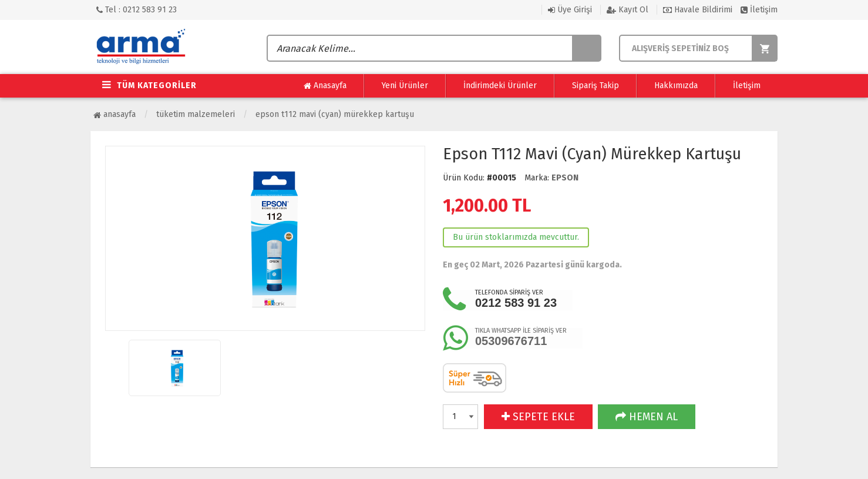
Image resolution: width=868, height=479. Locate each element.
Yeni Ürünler (405, 86)
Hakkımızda (676, 86)
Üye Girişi (570, 10)
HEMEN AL (647, 417)
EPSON (565, 178)
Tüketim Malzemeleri (196, 114)
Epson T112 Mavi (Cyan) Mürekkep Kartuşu (335, 114)
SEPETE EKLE (538, 417)
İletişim (759, 10)
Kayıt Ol (628, 10)
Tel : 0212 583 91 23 (137, 10)
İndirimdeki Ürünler (500, 86)
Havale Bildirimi (698, 10)
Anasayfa (325, 86)
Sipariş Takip (596, 86)
